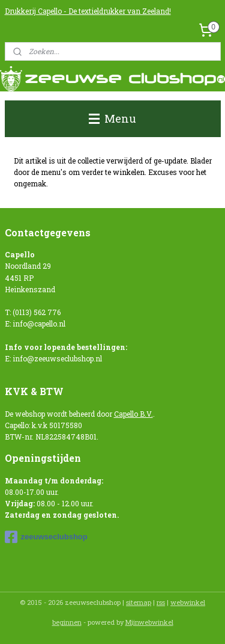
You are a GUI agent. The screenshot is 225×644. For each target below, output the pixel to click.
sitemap (139, 602)
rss (161, 602)
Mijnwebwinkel (149, 622)
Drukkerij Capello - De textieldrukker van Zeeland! (88, 11)
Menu (112, 118)
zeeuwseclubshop (46, 537)
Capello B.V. (133, 414)
